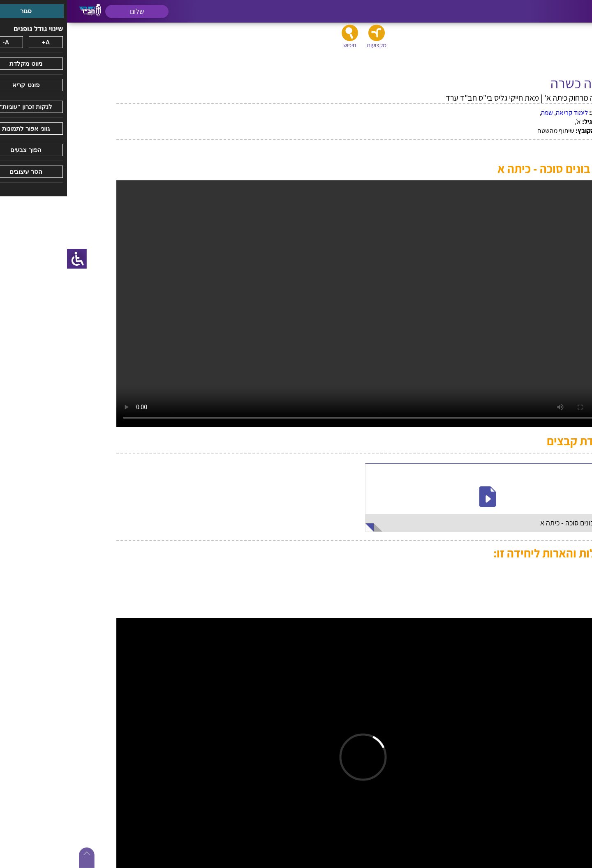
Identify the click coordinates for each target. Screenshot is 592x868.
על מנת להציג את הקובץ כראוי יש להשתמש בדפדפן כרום (296, 304)
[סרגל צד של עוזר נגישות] (10, 259)
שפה (480, 113)
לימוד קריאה (505, 113)
